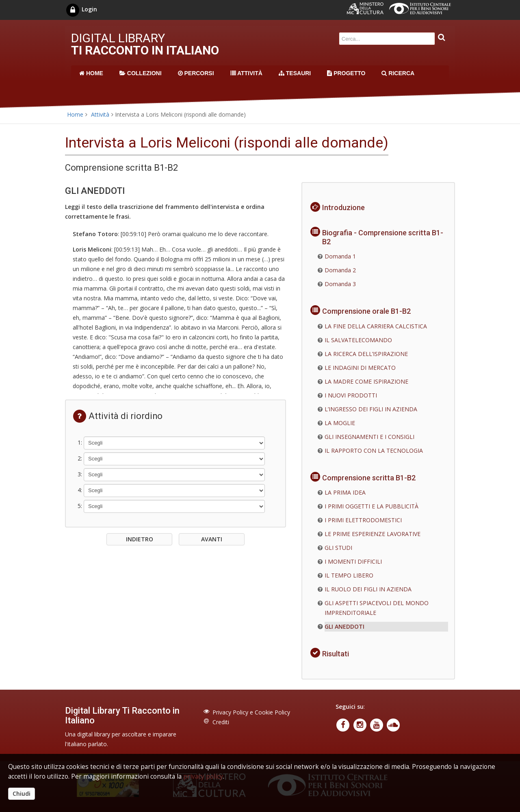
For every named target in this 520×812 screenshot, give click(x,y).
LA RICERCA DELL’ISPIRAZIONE (366, 354)
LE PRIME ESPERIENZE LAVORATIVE (373, 534)
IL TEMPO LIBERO (349, 575)
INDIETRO (140, 539)
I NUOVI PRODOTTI (351, 395)
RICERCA (398, 73)
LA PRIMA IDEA (345, 492)
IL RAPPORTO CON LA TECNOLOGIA (374, 451)
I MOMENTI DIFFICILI (353, 561)
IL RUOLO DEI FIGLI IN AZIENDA (368, 589)
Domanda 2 (340, 270)
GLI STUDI (338, 548)
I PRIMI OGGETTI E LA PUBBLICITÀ (372, 506)
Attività (100, 114)
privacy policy (203, 776)
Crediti (221, 722)
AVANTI (212, 539)
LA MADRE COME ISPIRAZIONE (366, 381)
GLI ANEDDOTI (344, 626)
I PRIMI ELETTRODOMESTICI (363, 520)
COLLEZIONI (141, 73)
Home (75, 114)
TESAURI (295, 73)
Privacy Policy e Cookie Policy (251, 712)
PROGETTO (346, 73)
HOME (91, 73)
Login (81, 9)
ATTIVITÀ (246, 73)
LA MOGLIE (340, 423)
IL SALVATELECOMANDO (358, 340)
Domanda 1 (340, 256)
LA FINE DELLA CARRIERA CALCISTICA (376, 326)
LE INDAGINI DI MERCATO (360, 368)
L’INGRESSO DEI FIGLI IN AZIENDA (371, 409)
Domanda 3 (340, 284)
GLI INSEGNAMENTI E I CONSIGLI (369, 437)
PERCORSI (196, 73)
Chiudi (22, 794)
